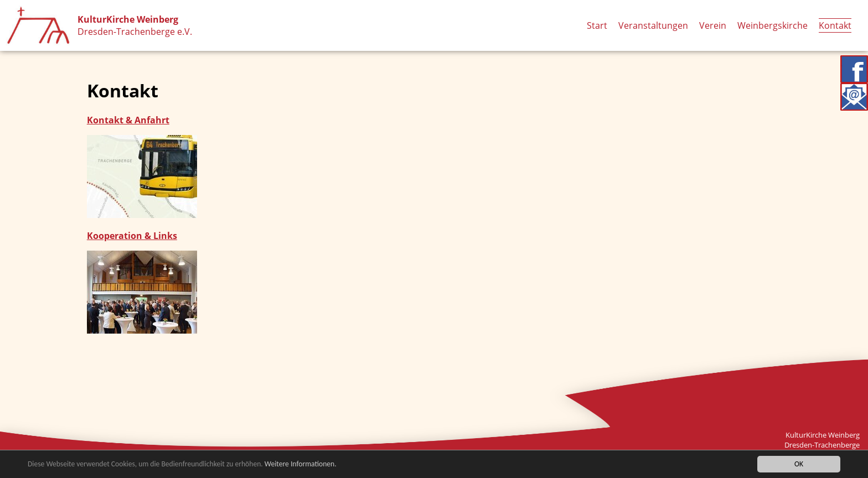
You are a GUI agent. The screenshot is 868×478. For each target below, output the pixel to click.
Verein (713, 25)
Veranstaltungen (653, 25)
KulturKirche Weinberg (128, 19)
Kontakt (835, 25)
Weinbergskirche (773, 25)
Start (597, 25)
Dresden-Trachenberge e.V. (135, 32)
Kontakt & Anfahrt (128, 120)
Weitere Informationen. (301, 464)
